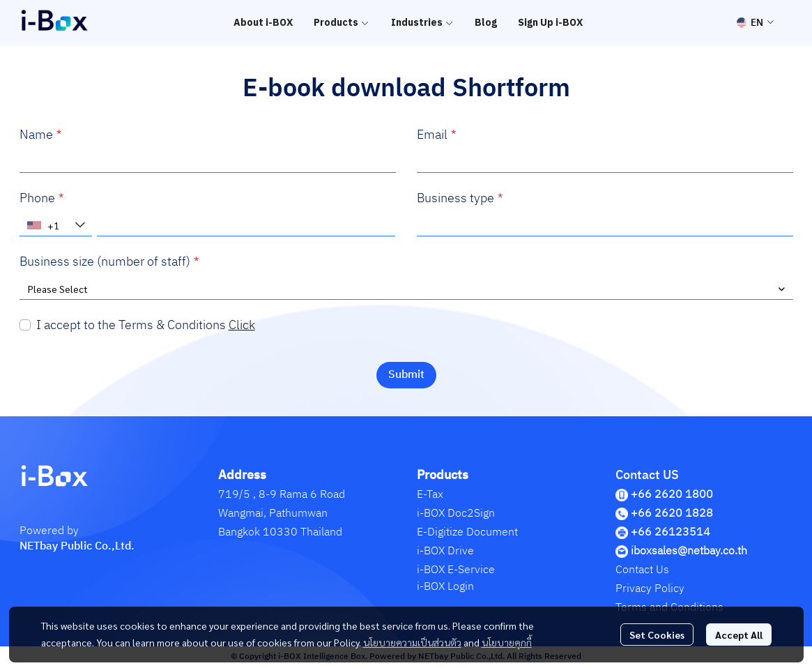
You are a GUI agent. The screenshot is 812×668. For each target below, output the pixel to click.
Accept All (739, 635)
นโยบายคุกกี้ (507, 642)
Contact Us (642, 570)
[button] (755, 23)
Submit (406, 375)
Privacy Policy (650, 589)
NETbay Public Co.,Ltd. (77, 546)
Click (242, 326)
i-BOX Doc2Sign (456, 514)
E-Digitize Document (467, 532)
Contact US (647, 476)
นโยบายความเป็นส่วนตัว (412, 642)
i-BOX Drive (445, 551)
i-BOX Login (445, 587)
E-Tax (430, 495)
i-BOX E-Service (456, 570)
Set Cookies (657, 635)
